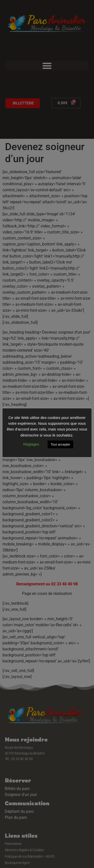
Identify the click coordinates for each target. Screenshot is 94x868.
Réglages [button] (31, 444)
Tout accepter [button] (60, 444)
